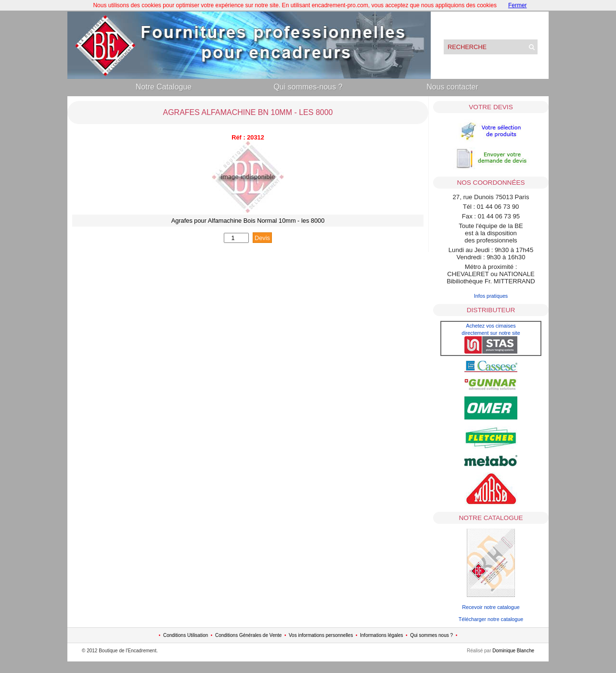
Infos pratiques (491, 296)
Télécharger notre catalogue (491, 619)
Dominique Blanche (513, 651)
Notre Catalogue (164, 87)
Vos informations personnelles (321, 635)
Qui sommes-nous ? (308, 87)
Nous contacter (452, 87)
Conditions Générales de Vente (248, 635)
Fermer (518, 5)
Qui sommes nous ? (431, 635)
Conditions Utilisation (186, 635)
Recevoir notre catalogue (491, 607)
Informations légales (382, 635)
